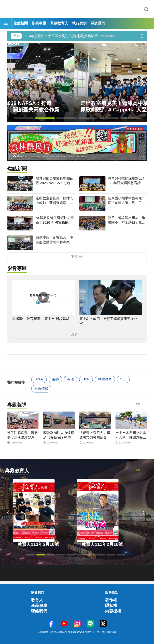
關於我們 (98, 23)
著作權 (111, 600)
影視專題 (39, 23)
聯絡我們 (39, 611)
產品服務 (39, 605)
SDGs (39, 379)
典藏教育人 (59, 23)
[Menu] (6, 23)
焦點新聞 (20, 23)
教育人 (37, 600)
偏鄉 (55, 379)
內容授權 (113, 611)
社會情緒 (41, 389)
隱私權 (111, 605)
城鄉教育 (105, 379)
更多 (74, 257)
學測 (71, 379)
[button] (142, 39)
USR (86, 379)
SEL (123, 379)
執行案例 (79, 23)
